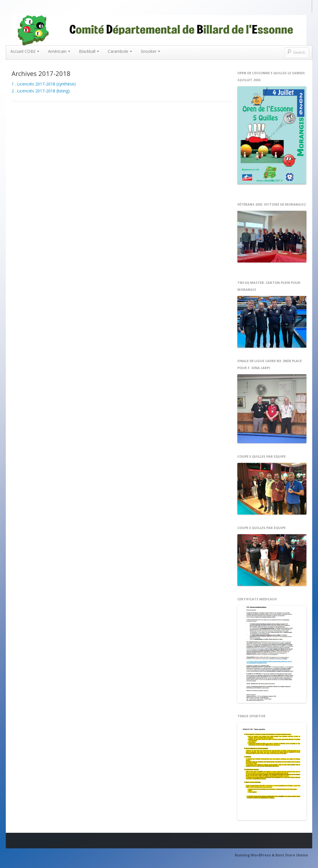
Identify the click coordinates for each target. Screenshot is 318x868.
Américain (59, 51)
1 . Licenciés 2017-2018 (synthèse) (44, 84)
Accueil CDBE (25, 51)
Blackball (89, 51)
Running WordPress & (255, 855)
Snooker (150, 51)
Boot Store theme (292, 855)
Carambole (120, 51)
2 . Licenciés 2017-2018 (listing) (41, 91)
